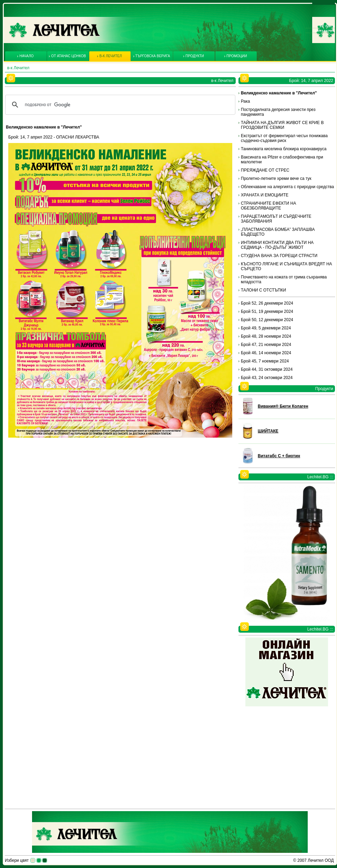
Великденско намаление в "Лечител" (279, 93)
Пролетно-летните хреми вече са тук (276, 178)
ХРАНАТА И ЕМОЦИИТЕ (265, 195)
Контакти (324, 31)
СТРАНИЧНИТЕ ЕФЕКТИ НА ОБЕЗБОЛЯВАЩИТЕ (268, 206)
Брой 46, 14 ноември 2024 (266, 353)
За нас (326, 26)
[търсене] (119, 105)
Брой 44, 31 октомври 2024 (267, 369)
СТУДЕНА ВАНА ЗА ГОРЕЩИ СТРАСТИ (279, 256)
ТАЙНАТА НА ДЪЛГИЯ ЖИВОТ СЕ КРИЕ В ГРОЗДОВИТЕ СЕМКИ (282, 125)
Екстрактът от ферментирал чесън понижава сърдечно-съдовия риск (284, 138)
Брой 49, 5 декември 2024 (266, 328)
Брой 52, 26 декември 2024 (267, 303)
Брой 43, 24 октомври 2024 (267, 378)
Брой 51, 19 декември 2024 (267, 312)
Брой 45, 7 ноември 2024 (265, 361)
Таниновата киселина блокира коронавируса (284, 149)
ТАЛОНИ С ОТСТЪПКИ (263, 290)
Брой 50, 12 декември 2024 (267, 320)
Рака (245, 101)
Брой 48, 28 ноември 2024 (266, 336)
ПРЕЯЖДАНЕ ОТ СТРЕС (265, 170)
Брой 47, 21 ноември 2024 (266, 345)
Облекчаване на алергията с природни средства (287, 187)
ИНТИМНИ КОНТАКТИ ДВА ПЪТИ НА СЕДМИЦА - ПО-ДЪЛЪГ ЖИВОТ (277, 245)
